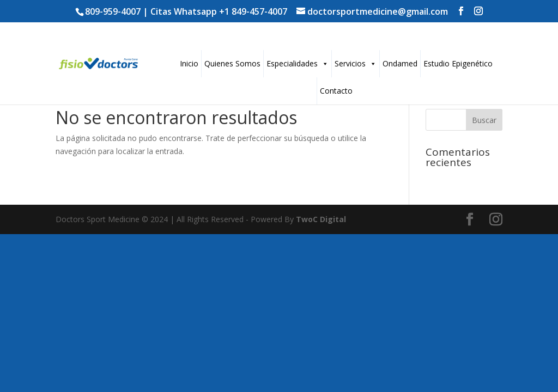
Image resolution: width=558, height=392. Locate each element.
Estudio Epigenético (458, 63)
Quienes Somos (232, 63)
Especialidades (298, 63)
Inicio (189, 63)
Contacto (336, 91)
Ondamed (400, 63)
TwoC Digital (321, 219)
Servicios (356, 63)
